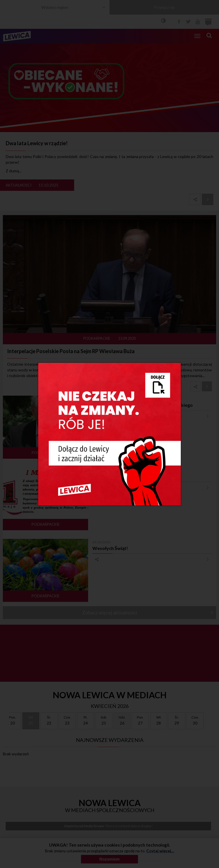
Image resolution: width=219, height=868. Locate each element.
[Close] (176, 367)
